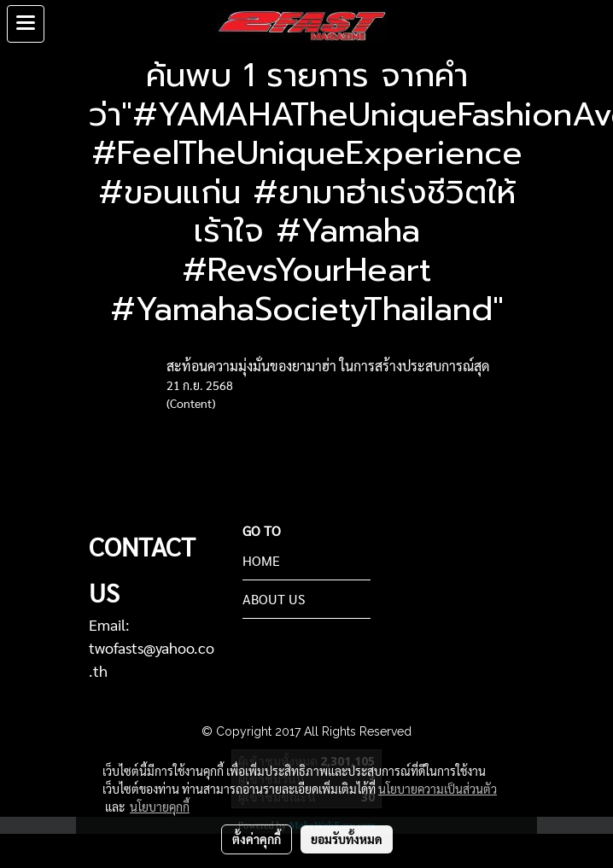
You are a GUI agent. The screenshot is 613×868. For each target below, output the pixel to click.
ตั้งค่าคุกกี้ (257, 839)
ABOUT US (274, 599)
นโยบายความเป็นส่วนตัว (438, 789)
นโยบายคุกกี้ (160, 807)
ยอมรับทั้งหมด (347, 839)
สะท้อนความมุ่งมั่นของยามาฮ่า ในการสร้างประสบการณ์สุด (328, 366)
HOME (261, 560)
